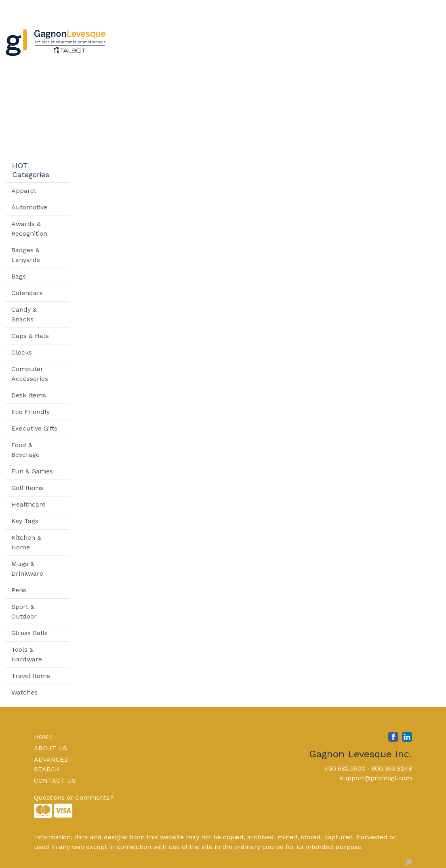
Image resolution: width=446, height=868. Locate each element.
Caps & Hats (30, 336)
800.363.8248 (392, 768)
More (405, 35)
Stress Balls (29, 633)
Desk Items (29, 395)
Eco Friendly (31, 412)
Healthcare (28, 504)
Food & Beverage (25, 450)
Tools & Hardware (27, 654)
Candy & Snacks (24, 314)
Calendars (27, 293)
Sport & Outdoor (24, 611)
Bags (187, 35)
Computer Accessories (30, 374)
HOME (43, 737)
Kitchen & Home (26, 542)
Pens (19, 590)
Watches (24, 692)
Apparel (151, 35)
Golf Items (27, 488)
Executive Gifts (34, 428)
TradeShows (319, 35)
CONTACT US (55, 780)
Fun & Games (32, 471)
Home (17, 9)
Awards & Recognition (29, 229)
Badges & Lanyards (26, 255)
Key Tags (25, 521)
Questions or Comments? (74, 797)
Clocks (22, 352)
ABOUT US (50, 748)
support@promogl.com (376, 778)
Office (272, 35)
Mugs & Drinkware (27, 569)
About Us (46, 9)
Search (330, 9)
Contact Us (84, 9)
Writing (369, 35)
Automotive (29, 207)
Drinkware (228, 35)
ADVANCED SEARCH (51, 764)
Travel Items (31, 676)
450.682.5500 (345, 768)
